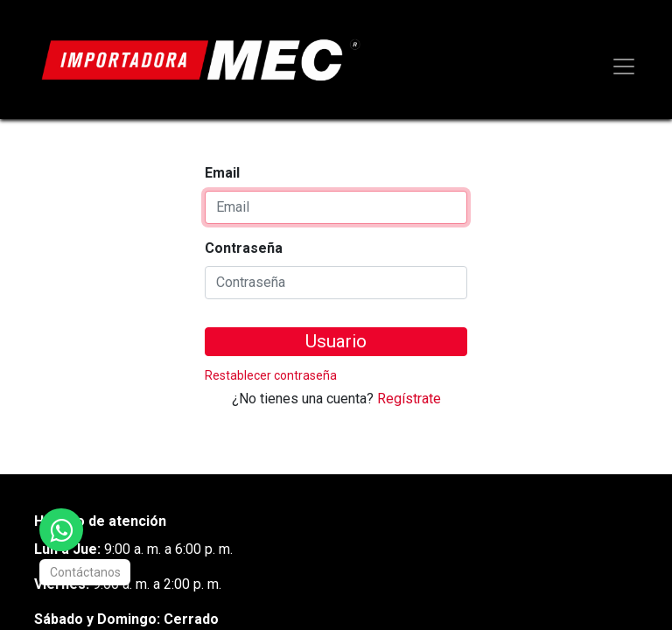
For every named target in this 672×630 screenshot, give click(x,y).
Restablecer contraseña (271, 375)
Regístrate (409, 399)
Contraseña (244, 248)
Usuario (336, 341)
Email (222, 173)
